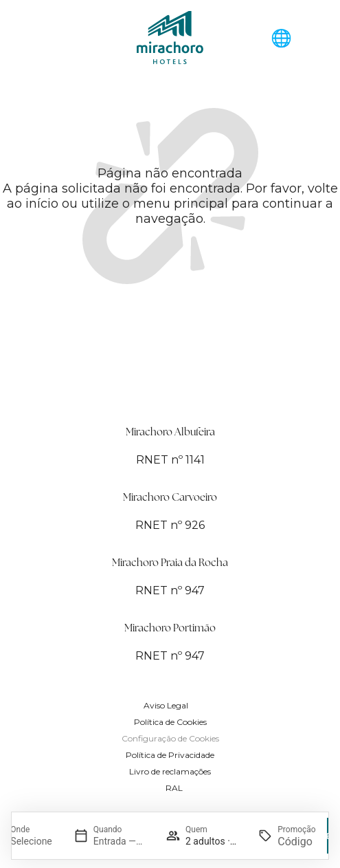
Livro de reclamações (170, 771)
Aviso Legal (166, 705)
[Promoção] (296, 842)
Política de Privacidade (170, 755)
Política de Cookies (170, 722)
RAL (174, 788)
